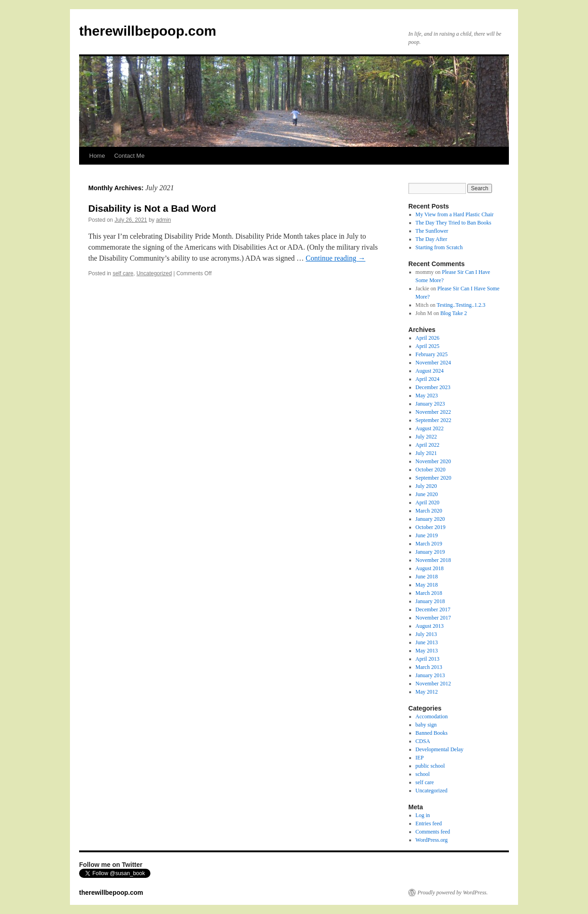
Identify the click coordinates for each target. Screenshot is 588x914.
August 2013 (430, 626)
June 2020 (427, 494)
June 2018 (427, 577)
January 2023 (430, 404)
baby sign (426, 725)
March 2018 (429, 593)
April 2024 (428, 379)
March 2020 (429, 511)
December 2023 (433, 387)
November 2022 (433, 412)
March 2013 (429, 667)
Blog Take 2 (454, 313)
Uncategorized (154, 273)
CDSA (423, 741)
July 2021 (426, 453)
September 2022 (433, 420)
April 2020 (428, 502)
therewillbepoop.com (148, 31)
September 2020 (433, 478)
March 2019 (429, 544)
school (423, 774)
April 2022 (428, 445)
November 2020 (433, 461)
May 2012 (427, 692)
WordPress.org (432, 840)
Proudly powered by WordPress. (453, 893)
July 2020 (426, 486)
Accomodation (432, 716)
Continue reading (336, 258)
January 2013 (430, 675)
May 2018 (427, 585)
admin (163, 220)
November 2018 (433, 560)
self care (123, 273)
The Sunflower (432, 231)
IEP (420, 758)
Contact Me (129, 156)
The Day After (431, 239)
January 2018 (430, 601)
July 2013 (426, 634)
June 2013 (427, 642)
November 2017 (433, 618)
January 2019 (430, 552)
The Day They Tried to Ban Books (454, 223)
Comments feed (433, 832)
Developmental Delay (440, 749)
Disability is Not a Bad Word (152, 208)
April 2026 (428, 338)
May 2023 (427, 396)
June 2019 (427, 535)
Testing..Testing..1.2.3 (461, 305)
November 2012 (433, 684)
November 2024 (433, 363)
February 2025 (432, 354)
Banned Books (432, 733)
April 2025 (428, 346)
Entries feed (429, 823)
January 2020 (430, 519)
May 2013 (427, 651)
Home (97, 156)
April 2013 (428, 659)
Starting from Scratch (439, 247)
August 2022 (430, 428)
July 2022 (426, 437)
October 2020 (431, 470)
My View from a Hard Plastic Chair (455, 214)
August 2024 (430, 371)
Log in (423, 815)
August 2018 (430, 568)
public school (430, 766)
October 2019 (431, 527)
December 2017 (433, 609)
